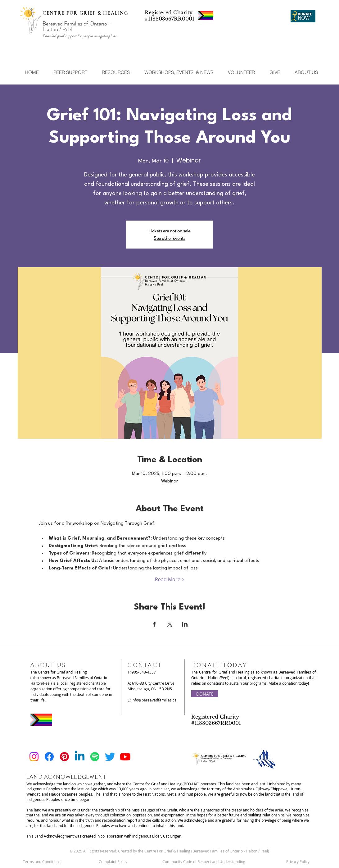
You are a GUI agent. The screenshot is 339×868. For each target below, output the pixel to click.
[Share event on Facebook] (154, 624)
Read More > (170, 579)
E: (152, 700)
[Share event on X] (170, 624)
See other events (169, 238)
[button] (70, 72)
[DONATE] (205, 694)
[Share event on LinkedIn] (185, 624)
